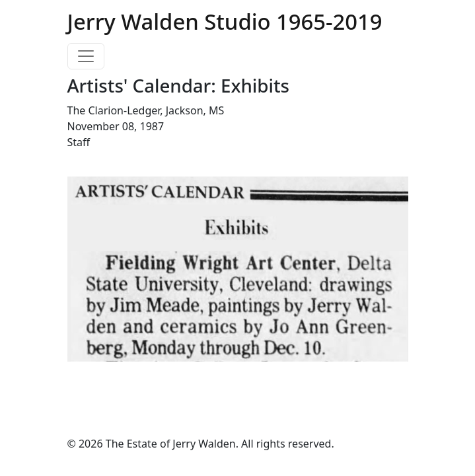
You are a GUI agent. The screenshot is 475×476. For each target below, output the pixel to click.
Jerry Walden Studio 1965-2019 (225, 21)
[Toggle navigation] (86, 56)
